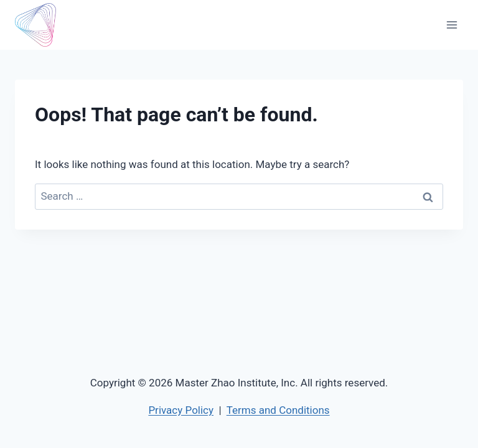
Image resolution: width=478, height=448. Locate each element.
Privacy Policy (181, 410)
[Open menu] (452, 25)
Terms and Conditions (278, 410)
